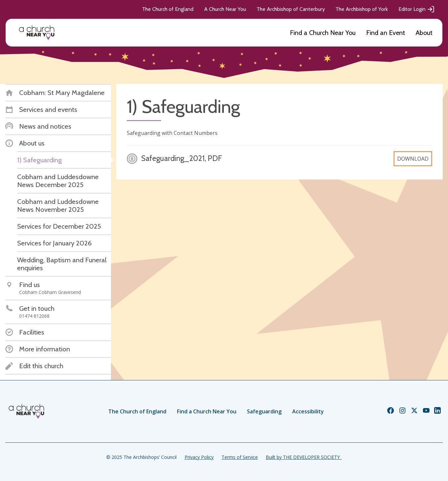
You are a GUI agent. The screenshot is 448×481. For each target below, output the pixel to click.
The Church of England (168, 9)
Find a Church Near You (323, 33)
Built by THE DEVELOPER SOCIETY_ (304, 457)
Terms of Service (240, 457)
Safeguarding (264, 411)
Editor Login (417, 9)
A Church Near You (225, 9)
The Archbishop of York (362, 9)
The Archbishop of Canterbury (291, 9)
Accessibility (308, 411)
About (424, 33)
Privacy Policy (199, 457)
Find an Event (386, 33)
